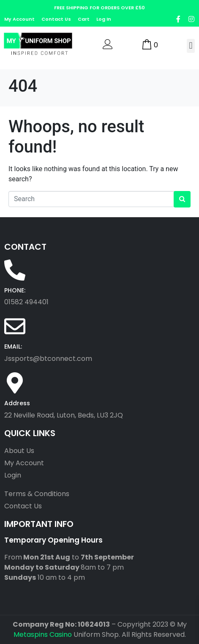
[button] (191, 46)
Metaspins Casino (43, 634)
